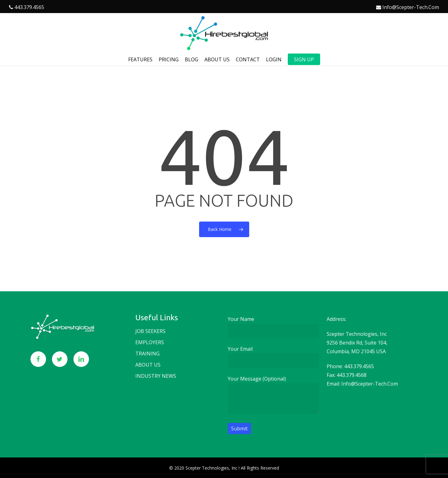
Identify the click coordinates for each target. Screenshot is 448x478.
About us (148, 365)
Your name (273, 327)
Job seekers (150, 331)
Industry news (156, 376)
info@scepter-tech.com (411, 7)
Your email (273, 357)
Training (147, 354)
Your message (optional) (273, 396)
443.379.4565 (29, 7)
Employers (150, 342)
